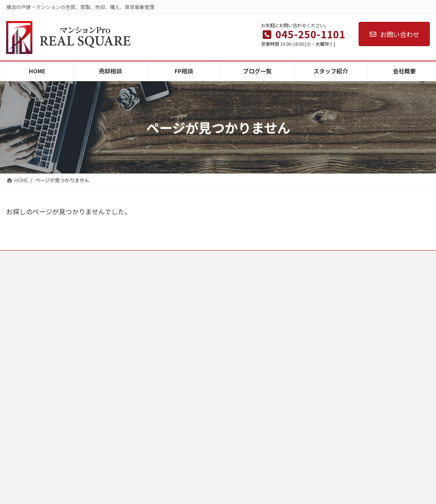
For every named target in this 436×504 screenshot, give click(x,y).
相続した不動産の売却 (254, 303)
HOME (127, 288)
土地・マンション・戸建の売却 (264, 360)
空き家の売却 (244, 288)
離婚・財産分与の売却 (254, 346)
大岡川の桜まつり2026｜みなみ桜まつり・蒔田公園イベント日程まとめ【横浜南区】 (400, 373)
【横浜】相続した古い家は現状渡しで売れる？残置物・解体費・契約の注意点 (399, 432)
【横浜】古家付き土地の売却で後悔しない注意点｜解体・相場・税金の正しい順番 (399, 309)
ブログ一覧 (133, 332)
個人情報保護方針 (140, 389)
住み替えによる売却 (252, 332)
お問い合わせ (394, 34)
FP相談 (128, 317)
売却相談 (130, 303)
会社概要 (130, 360)
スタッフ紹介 (135, 346)
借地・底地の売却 (249, 317)
